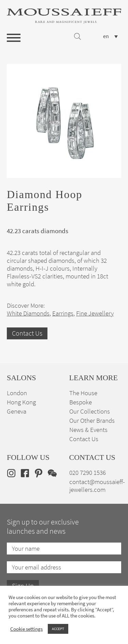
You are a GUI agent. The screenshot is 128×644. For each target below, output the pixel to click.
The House (83, 393)
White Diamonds (28, 313)
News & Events (88, 430)
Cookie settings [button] (26, 629)
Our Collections (90, 411)
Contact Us (27, 333)
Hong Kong (21, 402)
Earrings (63, 313)
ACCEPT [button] (58, 629)
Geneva (17, 411)
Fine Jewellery (95, 313)
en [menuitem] (106, 36)
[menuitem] (110, 36)
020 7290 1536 (88, 473)
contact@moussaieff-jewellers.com (97, 486)
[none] (110, 36)
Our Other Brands (92, 421)
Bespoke (81, 402)
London (17, 393)
